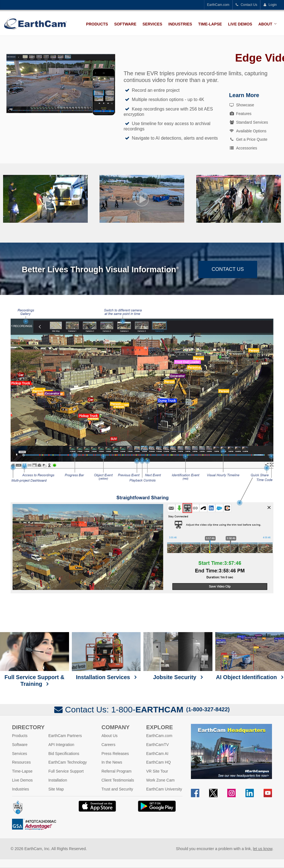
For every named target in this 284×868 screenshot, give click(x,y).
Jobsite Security (178, 656)
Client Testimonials (118, 780)
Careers (108, 745)
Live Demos (240, 24)
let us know (263, 849)
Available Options (248, 131)
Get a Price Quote (248, 139)
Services (152, 24)
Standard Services (248, 122)
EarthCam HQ (158, 762)
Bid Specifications (64, 754)
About (265, 24)
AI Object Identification (250, 656)
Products (97, 24)
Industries (180, 24)
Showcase (242, 105)
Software (125, 24)
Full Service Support (66, 771)
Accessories (243, 148)
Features (240, 114)
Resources (21, 762)
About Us (110, 736)
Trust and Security (117, 789)
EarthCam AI (157, 754)
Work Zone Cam (160, 780)
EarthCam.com (218, 5)
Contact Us (247, 5)
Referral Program (116, 771)
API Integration (61, 745)
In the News (112, 762)
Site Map (56, 789)
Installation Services (106, 656)
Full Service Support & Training (35, 660)
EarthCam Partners (65, 736)
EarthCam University (164, 789)
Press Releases (115, 754)
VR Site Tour (157, 771)
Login (270, 5)
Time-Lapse (210, 24)
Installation (58, 780)
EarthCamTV (158, 745)
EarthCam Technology (68, 762)
